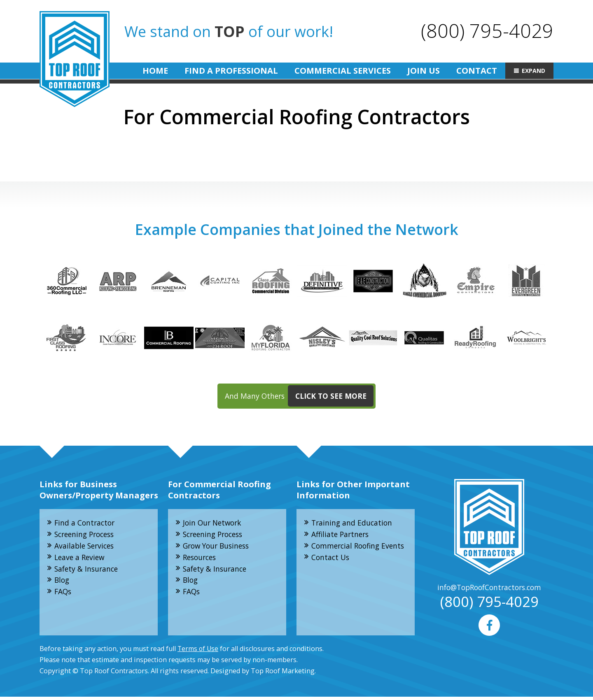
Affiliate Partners (342, 536)
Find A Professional (231, 71)
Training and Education (353, 524)
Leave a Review (81, 560)
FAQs (64, 595)
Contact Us (332, 571)
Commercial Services (343, 71)
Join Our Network (214, 524)
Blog (63, 583)
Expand (533, 71)
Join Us (424, 71)
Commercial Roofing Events (348, 553)
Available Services (86, 548)
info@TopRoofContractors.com (489, 589)
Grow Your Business (219, 548)
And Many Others (299, 397)
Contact (477, 71)
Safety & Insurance (88, 572)
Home (155, 71)
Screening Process (87, 536)
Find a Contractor (86, 524)
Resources (201, 560)
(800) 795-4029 (487, 30)
